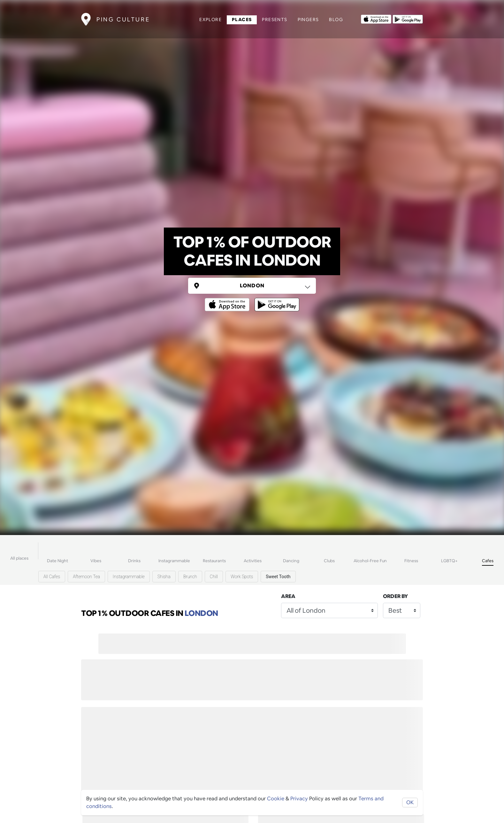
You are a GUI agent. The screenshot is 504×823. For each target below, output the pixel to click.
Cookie (276, 799)
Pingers (308, 19)
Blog (336, 19)
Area (288, 596)
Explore (210, 19)
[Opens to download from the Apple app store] (376, 19)
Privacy (299, 799)
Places (242, 19)
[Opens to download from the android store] (408, 19)
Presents (275, 19)
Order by (395, 596)
